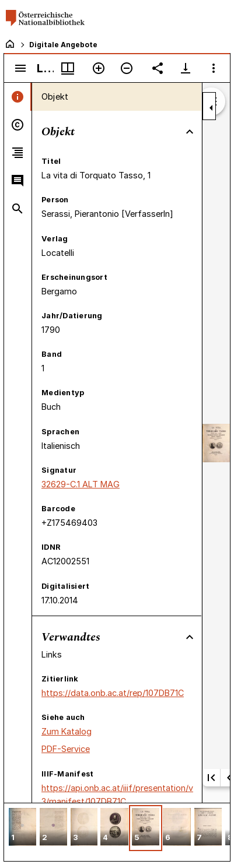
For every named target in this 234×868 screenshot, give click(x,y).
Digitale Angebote (63, 45)
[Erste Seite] (211, 778)
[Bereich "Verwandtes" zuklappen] (190, 637)
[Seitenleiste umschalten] (20, 68)
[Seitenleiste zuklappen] (211, 108)
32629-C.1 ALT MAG (81, 484)
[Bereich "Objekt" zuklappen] (190, 132)
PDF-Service (66, 749)
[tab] (18, 97)
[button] (22, 828)
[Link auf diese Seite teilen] (158, 68)
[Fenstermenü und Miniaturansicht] (68, 68)
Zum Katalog (67, 731)
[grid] (117, 832)
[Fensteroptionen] (214, 68)
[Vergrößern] (99, 68)
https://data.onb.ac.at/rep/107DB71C (113, 693)
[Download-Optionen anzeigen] (186, 68)
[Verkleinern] (127, 68)
